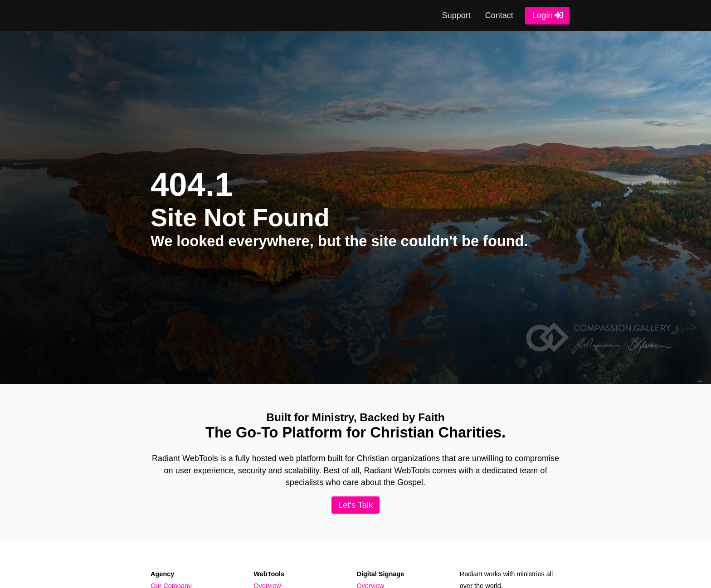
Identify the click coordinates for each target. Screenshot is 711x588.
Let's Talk (355, 505)
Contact (497, 16)
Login (541, 16)
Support (455, 16)
